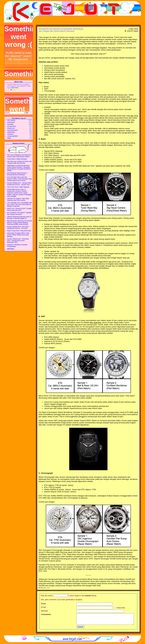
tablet (9, 138)
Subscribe (119, 608)
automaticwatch (12, 130)
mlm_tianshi (11, 120)
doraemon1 (11, 128)
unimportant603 (12, 136)
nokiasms (10, 134)
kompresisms (12, 126)
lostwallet (10, 124)
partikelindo (11, 132)
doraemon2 (11, 122)
